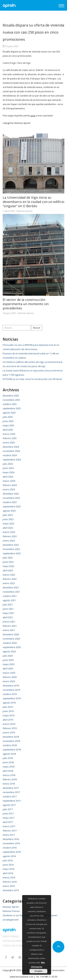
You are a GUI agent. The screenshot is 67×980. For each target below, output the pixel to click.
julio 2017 (8, 809)
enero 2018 (9, 784)
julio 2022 (8, 558)
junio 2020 (8, 660)
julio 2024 (8, 464)
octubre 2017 (10, 796)
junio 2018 (8, 762)
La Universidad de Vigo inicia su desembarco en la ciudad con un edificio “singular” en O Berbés (33, 202)
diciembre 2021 (11, 587)
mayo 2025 (8, 425)
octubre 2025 (10, 404)
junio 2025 (8, 421)
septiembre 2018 (12, 750)
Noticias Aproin (22, 123)
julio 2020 (8, 656)
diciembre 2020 (11, 634)
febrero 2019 (10, 728)
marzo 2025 (9, 434)
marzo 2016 (9, 877)
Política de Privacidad (15, 941)
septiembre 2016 (12, 852)
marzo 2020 (9, 673)
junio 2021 (8, 609)
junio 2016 (8, 865)
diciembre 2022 (11, 545)
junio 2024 (8, 468)
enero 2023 (9, 541)
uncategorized (11, 920)
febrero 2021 (10, 626)
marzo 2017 (9, 826)
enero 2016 (9, 886)
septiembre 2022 (12, 553)
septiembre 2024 (12, 460)
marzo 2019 (9, 724)
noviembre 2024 (11, 451)
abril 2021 (8, 617)
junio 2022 (8, 562)
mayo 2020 (8, 664)
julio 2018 (8, 758)
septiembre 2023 (12, 506)
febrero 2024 (10, 485)
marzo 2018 (9, 775)
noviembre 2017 (11, 792)
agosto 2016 (9, 856)
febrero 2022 (10, 579)
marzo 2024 (9, 481)
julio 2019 (8, 707)
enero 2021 (9, 630)
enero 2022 (9, 583)
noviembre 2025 (11, 400)
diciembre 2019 (11, 686)
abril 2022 (8, 570)
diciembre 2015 (11, 890)
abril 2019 (8, 720)
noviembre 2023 (11, 498)
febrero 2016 (10, 882)
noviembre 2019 (11, 690)
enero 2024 (9, 489)
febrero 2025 (10, 438)
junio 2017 (8, 813)
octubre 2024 (10, 455)
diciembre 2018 (11, 737)
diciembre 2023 (11, 494)
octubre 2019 (10, 694)
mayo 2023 (8, 523)
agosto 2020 (9, 651)
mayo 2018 (8, 767)
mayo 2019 (8, 715)
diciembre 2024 (11, 447)
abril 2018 (8, 771)
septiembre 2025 (12, 408)
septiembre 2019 (12, 698)
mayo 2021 (8, 613)
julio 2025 (8, 417)
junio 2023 (8, 519)
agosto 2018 (9, 754)
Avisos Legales (11, 936)
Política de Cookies (14, 946)
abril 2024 (8, 477)
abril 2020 (8, 668)
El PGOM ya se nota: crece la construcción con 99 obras (32, 379)
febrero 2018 (10, 779)
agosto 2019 (9, 703)
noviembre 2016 (11, 843)
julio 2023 (8, 515)
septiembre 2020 (12, 647)
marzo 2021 (9, 622)
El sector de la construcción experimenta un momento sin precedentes (26, 304)
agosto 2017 (9, 805)
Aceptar (38, 971)
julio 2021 (8, 605)
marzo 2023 (9, 532)
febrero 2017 (10, 831)
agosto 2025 (9, 413)
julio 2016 (8, 860)
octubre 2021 (10, 596)
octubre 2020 (10, 643)
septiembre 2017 (12, 801)
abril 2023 (8, 528)
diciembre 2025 (11, 396)
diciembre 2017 (11, 788)
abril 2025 (8, 430)
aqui (33, 116)
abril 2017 (8, 822)
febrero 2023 (10, 536)
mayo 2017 (8, 818)
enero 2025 (9, 442)
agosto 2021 (9, 600)
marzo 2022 (9, 575)
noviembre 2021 (11, 592)
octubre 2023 (10, 502)
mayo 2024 (8, 472)
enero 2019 (9, 732)
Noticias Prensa (11, 911)
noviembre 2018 (11, 741)
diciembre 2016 (11, 839)
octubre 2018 (10, 745)
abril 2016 (8, 873)
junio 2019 (8, 711)
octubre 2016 (10, 848)
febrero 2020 (10, 677)
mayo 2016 (8, 869)
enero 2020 (9, 681)
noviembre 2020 (11, 639)
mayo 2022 (8, 566)
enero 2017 (9, 835)
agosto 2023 (9, 511)
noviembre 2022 (11, 549)
